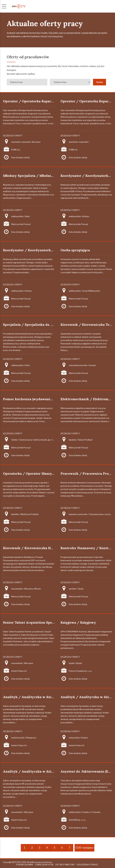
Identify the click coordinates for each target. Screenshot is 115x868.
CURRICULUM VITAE (44, 865)
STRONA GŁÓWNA (24, 865)
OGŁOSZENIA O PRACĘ (87, 865)
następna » (88, 848)
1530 (78, 848)
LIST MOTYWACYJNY (65, 865)
